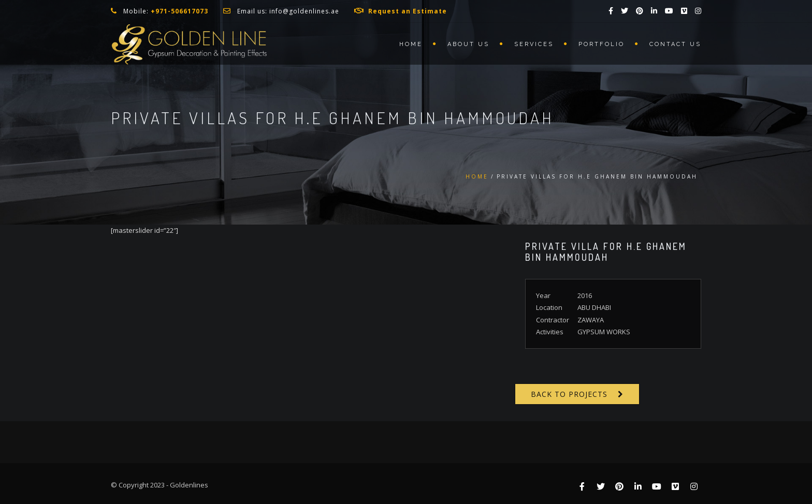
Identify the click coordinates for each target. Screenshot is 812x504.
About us (468, 44)
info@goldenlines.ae (304, 11)
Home (411, 44)
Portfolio (601, 44)
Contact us (675, 44)
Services (534, 44)
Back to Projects (569, 394)
